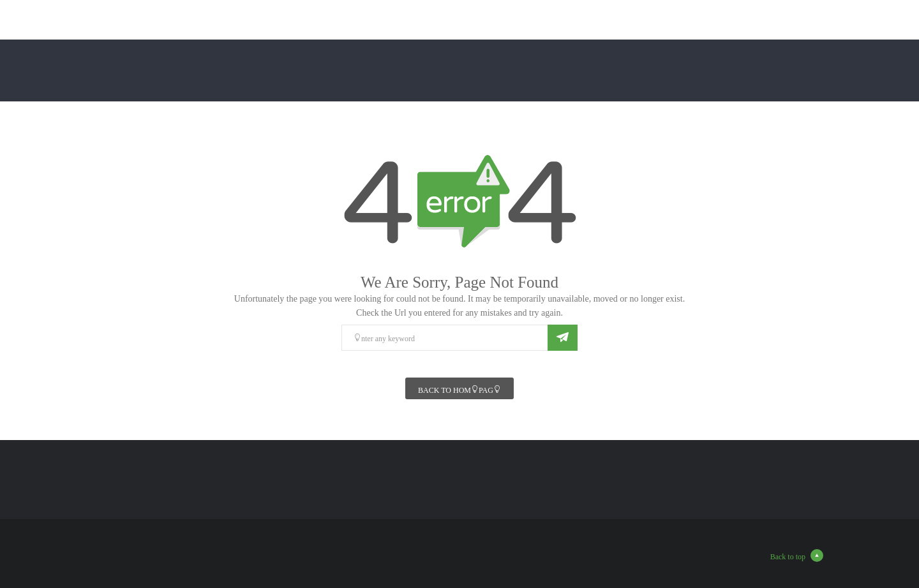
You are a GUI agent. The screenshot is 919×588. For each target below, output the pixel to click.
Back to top (797, 555)
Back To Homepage (459, 389)
